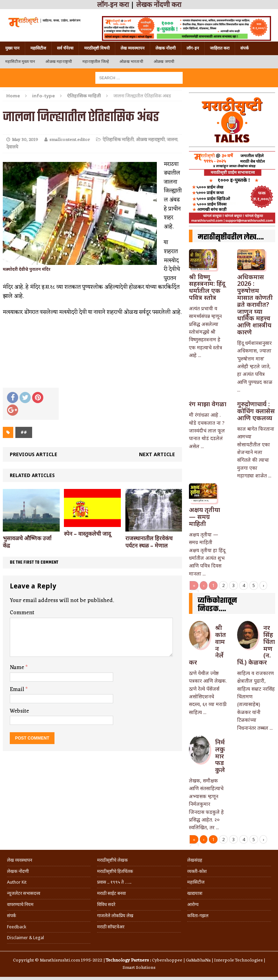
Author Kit (17, 882)
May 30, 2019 (25, 140)
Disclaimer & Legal (25, 938)
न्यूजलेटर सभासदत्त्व (24, 893)
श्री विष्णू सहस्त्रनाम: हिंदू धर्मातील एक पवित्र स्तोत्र (207, 287)
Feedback (17, 927)
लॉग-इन (193, 48)
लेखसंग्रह (195, 860)
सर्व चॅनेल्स (65, 48)
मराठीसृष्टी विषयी (97, 48)
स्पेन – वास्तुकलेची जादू (87, 534)
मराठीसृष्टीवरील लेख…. (231, 237)
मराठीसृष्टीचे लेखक (112, 860)
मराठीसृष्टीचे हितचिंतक (115, 871)
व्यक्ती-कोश (197, 871)
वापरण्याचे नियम (20, 904)
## (24, 432)
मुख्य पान (12, 48)
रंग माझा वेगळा (208, 404)
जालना (172, 140)
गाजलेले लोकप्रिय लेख (115, 916)
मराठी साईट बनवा (111, 893)
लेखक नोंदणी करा (159, 5)
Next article (157, 454)
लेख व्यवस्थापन (133, 48)
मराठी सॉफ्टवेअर (111, 927)
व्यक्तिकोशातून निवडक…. (217, 605)
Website (19, 711)
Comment (22, 613)
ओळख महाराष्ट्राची (59, 62)
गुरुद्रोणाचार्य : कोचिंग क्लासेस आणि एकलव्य (256, 411)
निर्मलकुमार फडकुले (220, 756)
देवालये (12, 147)
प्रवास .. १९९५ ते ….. (114, 882)
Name (18, 668)
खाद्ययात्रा (195, 893)
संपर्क (244, 48)
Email (18, 690)
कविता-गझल (198, 916)
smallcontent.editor (69, 140)
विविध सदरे (106, 904)
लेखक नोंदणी (166, 48)
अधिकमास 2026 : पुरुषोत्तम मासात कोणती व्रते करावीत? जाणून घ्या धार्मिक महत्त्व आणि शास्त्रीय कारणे (255, 304)
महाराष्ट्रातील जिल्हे (96, 62)
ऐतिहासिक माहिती (118, 140)
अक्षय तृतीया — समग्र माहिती (204, 517)
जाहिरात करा (220, 48)
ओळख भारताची (131, 62)
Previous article (34, 454)
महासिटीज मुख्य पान (20, 62)
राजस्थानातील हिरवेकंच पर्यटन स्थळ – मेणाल (149, 542)
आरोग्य (193, 904)
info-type (43, 96)
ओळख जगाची (164, 62)
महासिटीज (38, 48)
